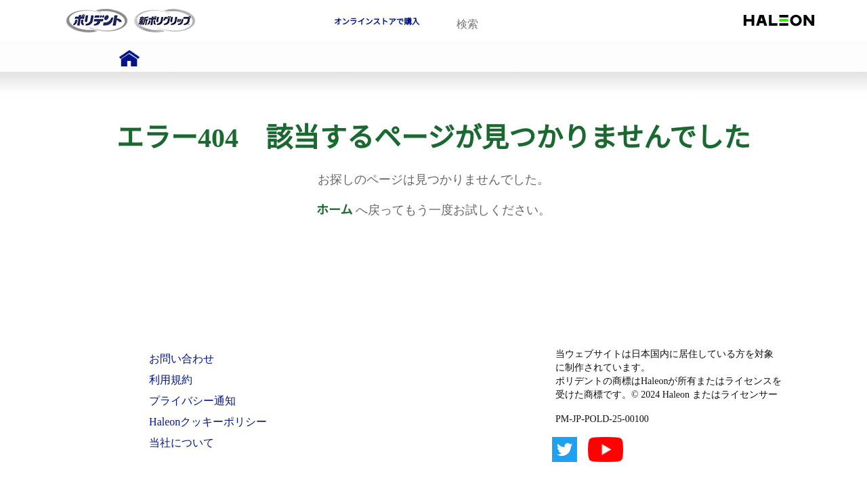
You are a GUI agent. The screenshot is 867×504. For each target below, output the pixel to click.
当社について (182, 443)
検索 (579, 25)
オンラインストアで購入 (377, 22)
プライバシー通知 (192, 401)
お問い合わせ (182, 359)
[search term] (519, 24)
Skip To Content (47, 6)
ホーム (334, 210)
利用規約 (171, 380)
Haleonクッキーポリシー (208, 422)
